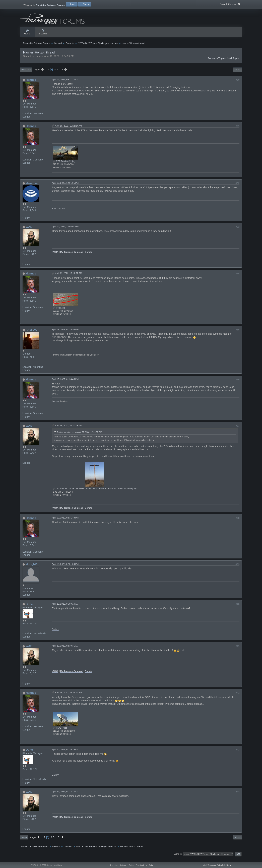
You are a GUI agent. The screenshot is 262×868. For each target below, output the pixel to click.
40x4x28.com (58, 213)
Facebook (140, 865)
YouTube (150, 865)
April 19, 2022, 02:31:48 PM (65, 522)
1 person (56, 406)
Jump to (178, 858)
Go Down (26, 74)
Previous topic (216, 63)
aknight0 (31, 569)
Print (238, 74)
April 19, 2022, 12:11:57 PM (69, 278)
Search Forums (230, 4)
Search (43, 32)
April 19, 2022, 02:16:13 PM (69, 430)
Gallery (55, 634)
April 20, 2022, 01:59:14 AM (65, 608)
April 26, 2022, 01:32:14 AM (65, 796)
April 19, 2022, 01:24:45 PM (65, 384)
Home (27, 32)
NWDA (55, 256)
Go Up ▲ (227, 865)
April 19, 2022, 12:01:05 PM (65, 187)
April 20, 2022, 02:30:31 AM (65, 650)
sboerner (32, 188)
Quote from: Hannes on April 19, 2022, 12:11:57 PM (79, 437)
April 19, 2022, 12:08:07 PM (65, 231)
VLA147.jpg (60, 732)
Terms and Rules (215, 865)
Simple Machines (54, 865)
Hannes (31, 84)
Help (204, 865)
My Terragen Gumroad (72, 256)
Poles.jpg (59, 312)
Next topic (233, 63)
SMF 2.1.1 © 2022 (38, 865)
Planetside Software (119, 865)
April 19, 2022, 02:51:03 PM (65, 569)
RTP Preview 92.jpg (64, 166)
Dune (29, 609)
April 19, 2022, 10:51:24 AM (69, 130)
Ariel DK (31, 334)
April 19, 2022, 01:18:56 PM (65, 334)
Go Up (24, 842)
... (60, 74)
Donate (89, 256)
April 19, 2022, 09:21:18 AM (65, 84)
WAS (29, 231)
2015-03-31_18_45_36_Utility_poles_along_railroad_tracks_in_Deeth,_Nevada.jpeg (95, 493)
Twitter (131, 865)
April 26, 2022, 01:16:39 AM (65, 754)
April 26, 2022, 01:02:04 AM (69, 697)
